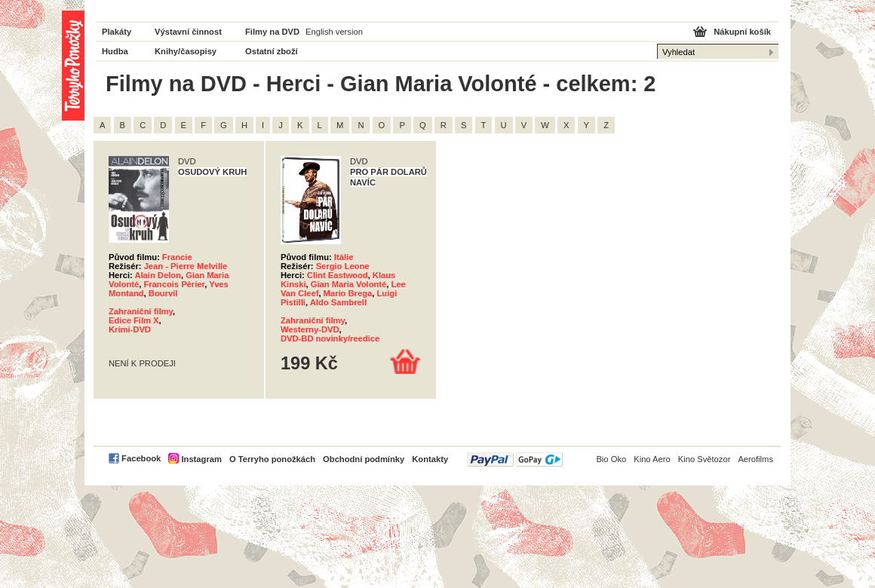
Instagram (201, 459)
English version (334, 32)
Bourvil (163, 293)
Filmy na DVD (272, 32)
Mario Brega (348, 293)
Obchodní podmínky (364, 459)
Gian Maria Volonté (349, 284)
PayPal (515, 459)
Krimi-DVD (130, 329)
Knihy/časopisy (186, 51)
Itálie (344, 257)
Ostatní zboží (272, 51)
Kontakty (430, 459)
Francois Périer (174, 284)
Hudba (115, 51)
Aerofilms (755, 459)
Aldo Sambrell (338, 302)
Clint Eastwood (338, 275)
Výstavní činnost (188, 32)
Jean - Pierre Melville (186, 266)
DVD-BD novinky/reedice (330, 338)
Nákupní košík (742, 32)
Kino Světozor (705, 459)
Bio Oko (611, 459)
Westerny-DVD (310, 329)
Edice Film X (134, 320)
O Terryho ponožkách (272, 459)
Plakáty (117, 32)
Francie (177, 257)
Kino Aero (652, 459)
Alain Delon (158, 275)
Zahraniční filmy (141, 311)
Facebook (141, 458)
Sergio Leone (343, 266)
